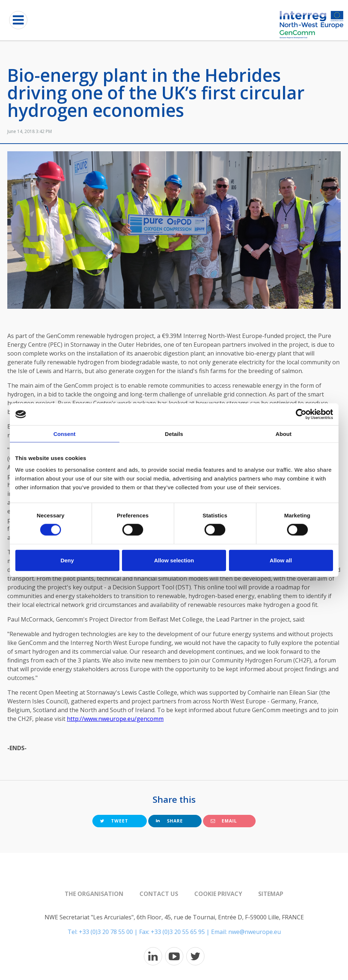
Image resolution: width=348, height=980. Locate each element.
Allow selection (174, 560)
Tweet (114, 821)
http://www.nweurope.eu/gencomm (115, 719)
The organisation (94, 894)
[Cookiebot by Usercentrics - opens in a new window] (301, 414)
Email (224, 821)
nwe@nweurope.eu (255, 932)
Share (169, 821)
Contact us (159, 894)
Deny (67, 560)
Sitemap (271, 894)
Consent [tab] (64, 434)
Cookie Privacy (218, 894)
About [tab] (284, 434)
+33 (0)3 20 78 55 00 (106, 932)
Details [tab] (174, 434)
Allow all (281, 560)
